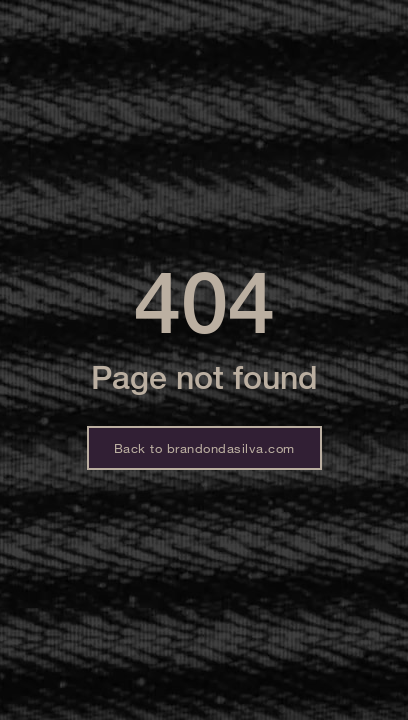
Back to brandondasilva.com (204, 448)
